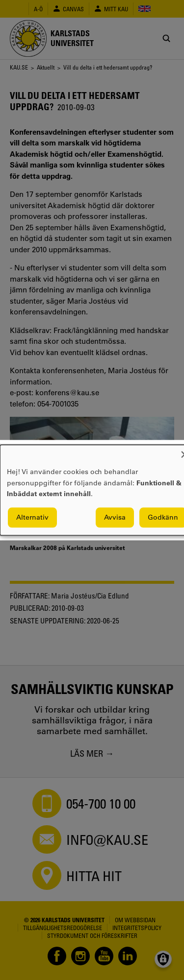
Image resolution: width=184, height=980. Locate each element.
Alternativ (32, 517)
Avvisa (115, 517)
